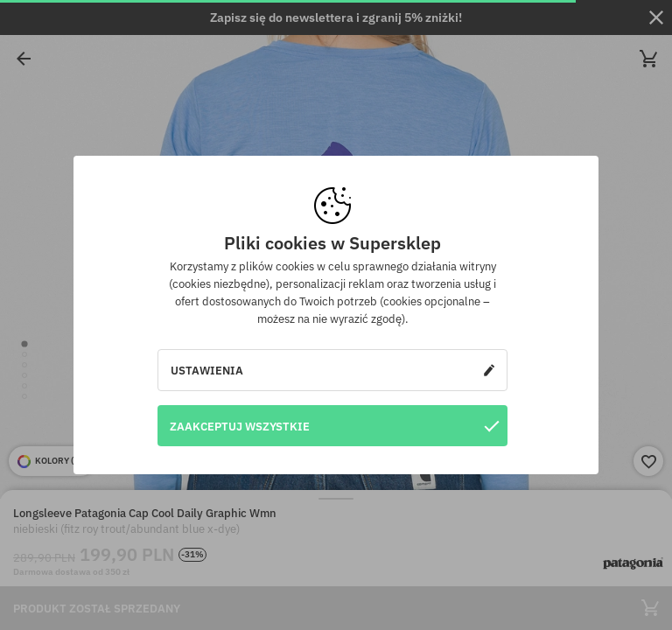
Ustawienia (332, 370)
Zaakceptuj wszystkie (334, 426)
